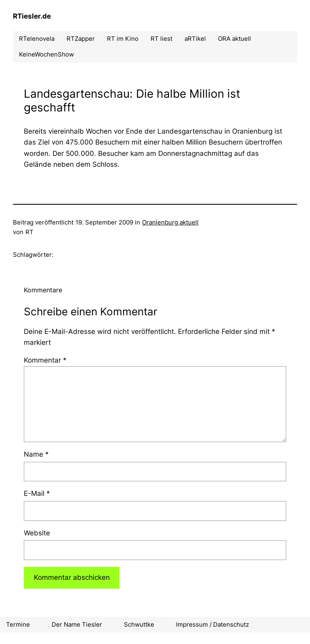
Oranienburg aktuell (170, 222)
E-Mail (37, 493)
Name (36, 454)
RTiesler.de (32, 16)
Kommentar (45, 360)
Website (37, 533)
